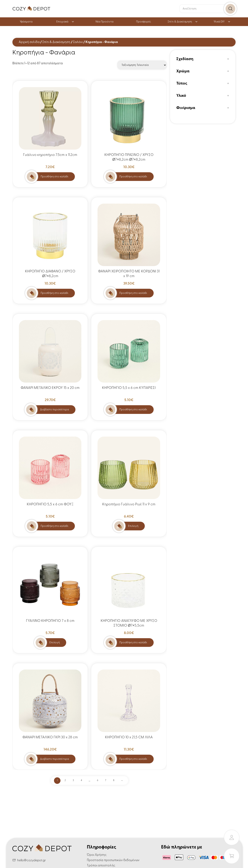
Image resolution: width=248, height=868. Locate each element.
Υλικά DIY (222, 22)
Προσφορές (144, 22)
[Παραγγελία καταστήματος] (142, 65)
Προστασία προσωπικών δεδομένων (113, 860)
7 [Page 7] (106, 780)
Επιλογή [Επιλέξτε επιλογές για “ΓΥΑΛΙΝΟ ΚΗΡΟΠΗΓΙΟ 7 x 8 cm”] (55, 643)
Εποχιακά (65, 22)
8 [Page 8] (114, 780)
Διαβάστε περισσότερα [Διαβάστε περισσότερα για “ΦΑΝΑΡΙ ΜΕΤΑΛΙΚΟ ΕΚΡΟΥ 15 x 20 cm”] (54, 410)
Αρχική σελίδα (29, 42)
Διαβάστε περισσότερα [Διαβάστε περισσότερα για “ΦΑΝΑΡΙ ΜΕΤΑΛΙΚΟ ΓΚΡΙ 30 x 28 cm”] (54, 759)
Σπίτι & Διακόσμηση (183, 22)
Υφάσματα (26, 22)
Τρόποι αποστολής (101, 866)
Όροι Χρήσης (97, 855)
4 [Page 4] (81, 780)
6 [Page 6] (98, 780)
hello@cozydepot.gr (32, 861)
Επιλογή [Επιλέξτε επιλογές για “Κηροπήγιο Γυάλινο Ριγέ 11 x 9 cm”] (133, 526)
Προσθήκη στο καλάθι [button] (54, 177)
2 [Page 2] (65, 780)
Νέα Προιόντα (104, 22)
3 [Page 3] (73, 780)
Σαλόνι (78, 42)
